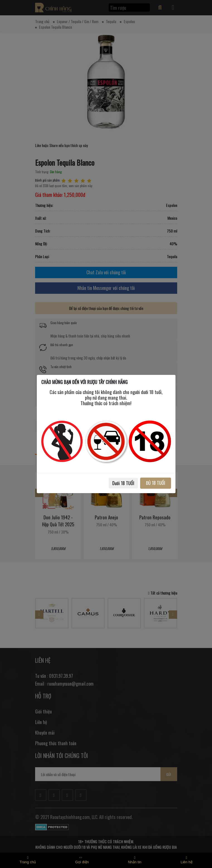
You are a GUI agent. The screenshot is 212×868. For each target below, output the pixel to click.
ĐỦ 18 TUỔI (156, 483)
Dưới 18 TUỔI (123, 483)
